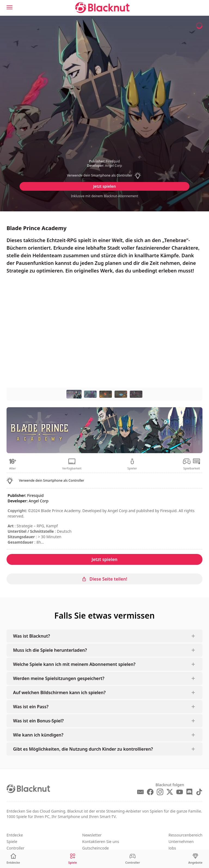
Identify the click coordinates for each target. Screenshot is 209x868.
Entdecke (15, 835)
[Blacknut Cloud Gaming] (102, 8)
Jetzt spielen (104, 186)
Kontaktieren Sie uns (101, 842)
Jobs (172, 848)
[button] (104, 176)
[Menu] (10, 7)
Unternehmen (181, 842)
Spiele (12, 842)
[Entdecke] (13, 859)
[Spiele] (73, 859)
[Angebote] (195, 859)
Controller (16, 848)
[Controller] (133, 859)
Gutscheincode (96, 848)
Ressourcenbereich (185, 835)
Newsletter (92, 835)
